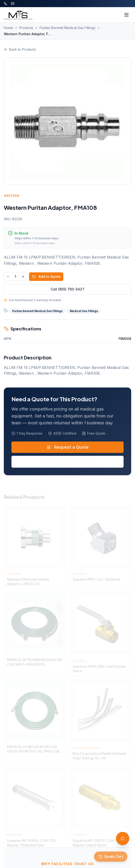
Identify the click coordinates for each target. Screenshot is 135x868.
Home (8, 28)
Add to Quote (46, 277)
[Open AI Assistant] (123, 839)
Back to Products (20, 49)
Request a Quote (68, 447)
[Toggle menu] (126, 15)
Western (11, 196)
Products (26, 28)
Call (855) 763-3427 (67, 289)
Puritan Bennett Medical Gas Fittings (67, 28)
